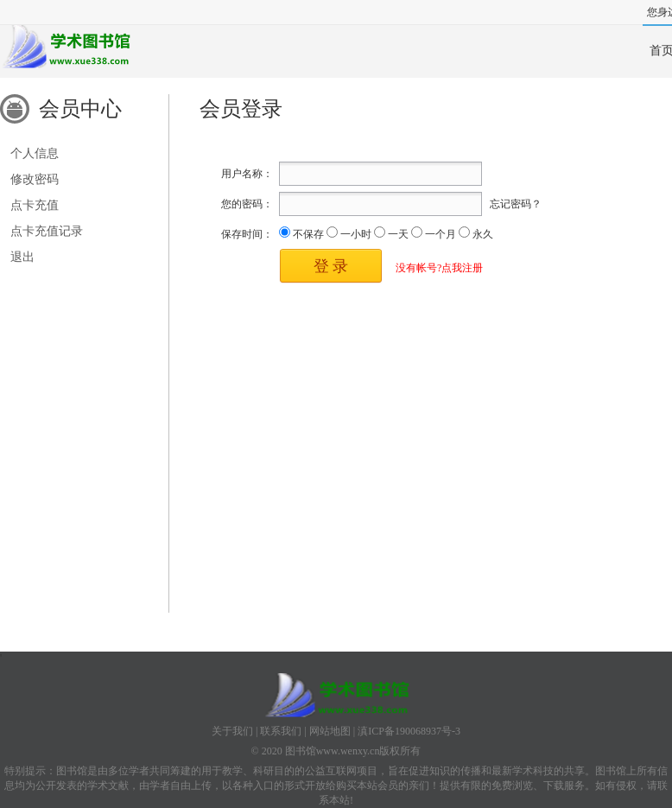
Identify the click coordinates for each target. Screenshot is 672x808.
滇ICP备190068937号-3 (409, 731)
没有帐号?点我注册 (439, 268)
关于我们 (232, 731)
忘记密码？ (516, 204)
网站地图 (330, 731)
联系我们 (281, 731)
